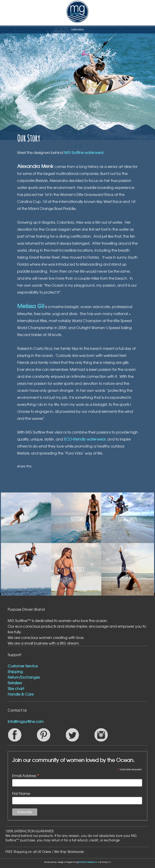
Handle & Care (21, 694)
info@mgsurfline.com (26, 721)
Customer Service (23, 666)
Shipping (15, 671)
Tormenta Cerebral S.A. (88, 862)
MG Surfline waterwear (84, 152)
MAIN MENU (78, 29)
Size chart (16, 688)
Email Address (26, 775)
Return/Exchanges (24, 677)
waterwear (96, 439)
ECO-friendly (75, 439)
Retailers (15, 683)
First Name (21, 793)
